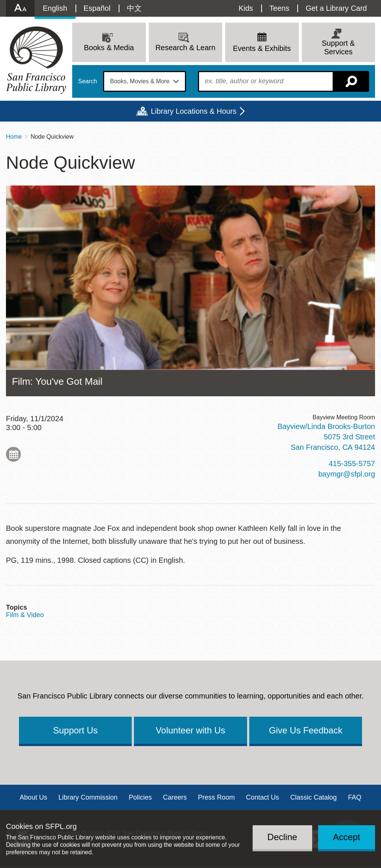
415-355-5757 (352, 464)
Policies (140, 797)
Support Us (75, 730)
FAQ (355, 797)
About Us (33, 797)
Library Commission (88, 797)
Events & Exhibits (262, 48)
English (55, 8)
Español (97, 8)
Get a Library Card (336, 8)
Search (88, 81)
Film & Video (25, 615)
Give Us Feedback (306, 730)
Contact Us (262, 797)
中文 (134, 8)
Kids (246, 8)
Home (14, 137)
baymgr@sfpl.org (347, 474)
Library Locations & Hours (193, 111)
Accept (347, 837)
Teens (279, 8)
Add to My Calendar (13, 454)
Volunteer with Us (191, 730)
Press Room (216, 797)
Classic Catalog (313, 797)
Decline (282, 837)
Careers (175, 797)
